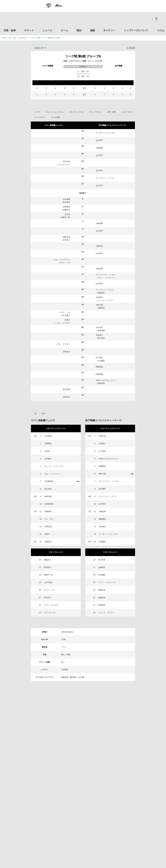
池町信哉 (66, 237)
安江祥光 (101, 338)
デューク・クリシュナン (54, 466)
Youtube (147, 19)
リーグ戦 (31, 38)
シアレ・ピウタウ (63, 323)
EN (156, 21)
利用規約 (65, 847)
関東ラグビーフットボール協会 (139, 753)
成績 (92, 30)
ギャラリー (109, 30)
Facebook (139, 19)
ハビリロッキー (64, 165)
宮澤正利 (66, 161)
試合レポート (41, 48)
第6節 (38, 38)
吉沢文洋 (66, 240)
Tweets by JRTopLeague (86, 737)
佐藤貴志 (101, 293)
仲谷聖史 (66, 202)
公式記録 (131, 48)
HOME (4, 38)
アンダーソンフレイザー (106, 133)
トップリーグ (26, 737)
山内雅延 (101, 361)
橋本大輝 (102, 474)
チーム (64, 30)
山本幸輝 (66, 199)
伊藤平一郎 (65, 217)
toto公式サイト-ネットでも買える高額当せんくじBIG (139, 810)
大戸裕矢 (48, 459)
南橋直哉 (99, 367)
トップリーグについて (136, 30)
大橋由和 (99, 148)
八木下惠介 (65, 315)
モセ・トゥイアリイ (62, 260)
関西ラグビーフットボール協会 (139, 764)
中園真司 (48, 512)
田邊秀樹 (101, 331)
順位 (79, 30)
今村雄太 (99, 297)
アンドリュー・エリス (105, 178)
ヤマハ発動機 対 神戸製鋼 (51, 38)
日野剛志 (66, 207)
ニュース (47, 30)
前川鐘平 (102, 489)
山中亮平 (99, 140)
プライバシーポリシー (82, 847)
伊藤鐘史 (102, 466)
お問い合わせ (101, 847)
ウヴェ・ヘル (65, 263)
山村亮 (67, 214)
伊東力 (67, 320)
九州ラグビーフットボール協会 (139, 775)
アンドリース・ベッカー (106, 275)
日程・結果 (10, 30)
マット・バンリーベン (107, 278)
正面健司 (102, 542)
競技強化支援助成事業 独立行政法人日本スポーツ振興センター (139, 822)
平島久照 (99, 305)
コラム (161, 30)
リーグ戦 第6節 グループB (83, 56)
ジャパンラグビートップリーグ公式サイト (18, 20)
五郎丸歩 (66, 352)
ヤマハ (90, 61)
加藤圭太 (66, 210)
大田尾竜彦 (49, 504)
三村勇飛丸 (49, 481)
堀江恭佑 (66, 389)
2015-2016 (22, 38)
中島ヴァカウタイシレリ (106, 380)
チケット (29, 30)
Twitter (131, 19)
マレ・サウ (49, 519)
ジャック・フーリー (106, 300)
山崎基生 (101, 308)
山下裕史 (99, 358)
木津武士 (99, 335)
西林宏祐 (101, 383)
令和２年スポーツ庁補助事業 (139, 833)
